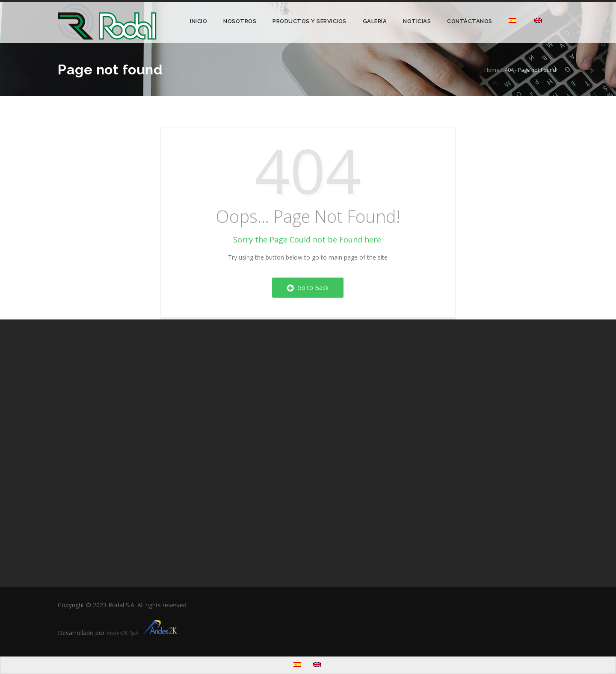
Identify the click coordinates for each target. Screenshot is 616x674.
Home (492, 70)
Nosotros (240, 21)
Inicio (198, 21)
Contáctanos (470, 21)
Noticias (417, 21)
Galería (375, 21)
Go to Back (308, 288)
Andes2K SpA (143, 633)
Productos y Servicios (309, 21)
